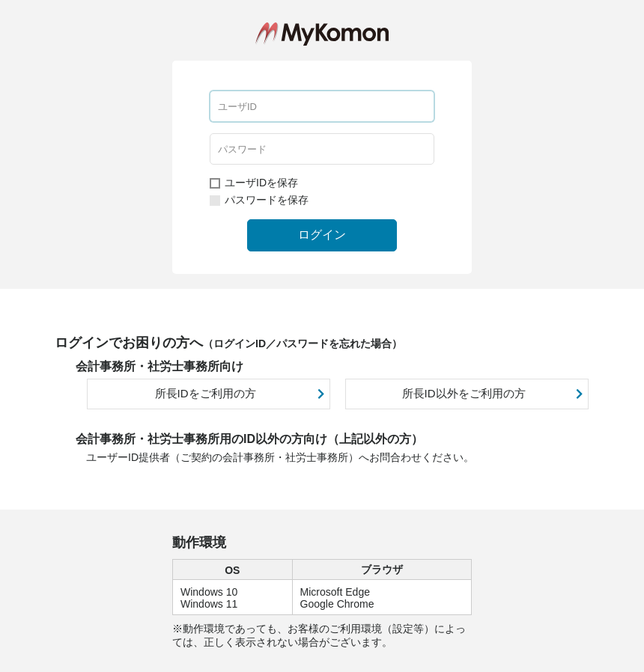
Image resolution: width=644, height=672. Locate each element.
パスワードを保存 (259, 200)
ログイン (322, 235)
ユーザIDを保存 (254, 183)
